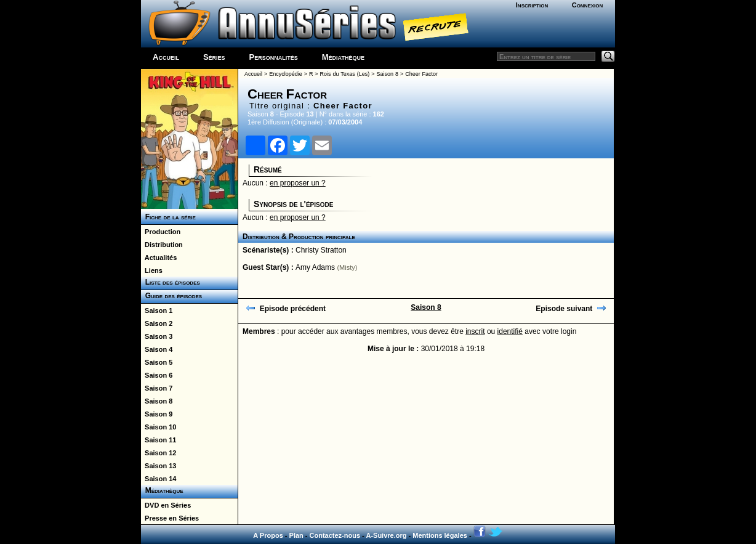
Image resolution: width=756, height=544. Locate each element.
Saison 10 (159, 427)
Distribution (162, 245)
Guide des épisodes (171, 296)
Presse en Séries (170, 518)
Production (161, 232)
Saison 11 (159, 440)
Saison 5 (157, 362)
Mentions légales (440, 535)
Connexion (588, 5)
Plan (296, 535)
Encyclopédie (286, 74)
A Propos (268, 535)
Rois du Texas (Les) (345, 74)
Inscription (532, 5)
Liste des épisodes (171, 282)
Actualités (159, 258)
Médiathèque (343, 57)
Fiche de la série (168, 217)
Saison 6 (157, 375)
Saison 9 (157, 414)
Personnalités (274, 57)
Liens (152, 270)
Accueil (166, 57)
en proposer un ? (298, 183)
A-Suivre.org (386, 535)
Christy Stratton (321, 250)
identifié (510, 331)
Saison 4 (157, 349)
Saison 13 (159, 466)
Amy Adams (315, 267)
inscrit (475, 331)
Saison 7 (157, 388)
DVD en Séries (166, 505)
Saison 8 (157, 401)
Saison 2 (157, 323)
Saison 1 (157, 311)
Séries (214, 57)
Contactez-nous (335, 535)
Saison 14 (159, 479)
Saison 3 (157, 336)
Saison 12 (159, 453)
